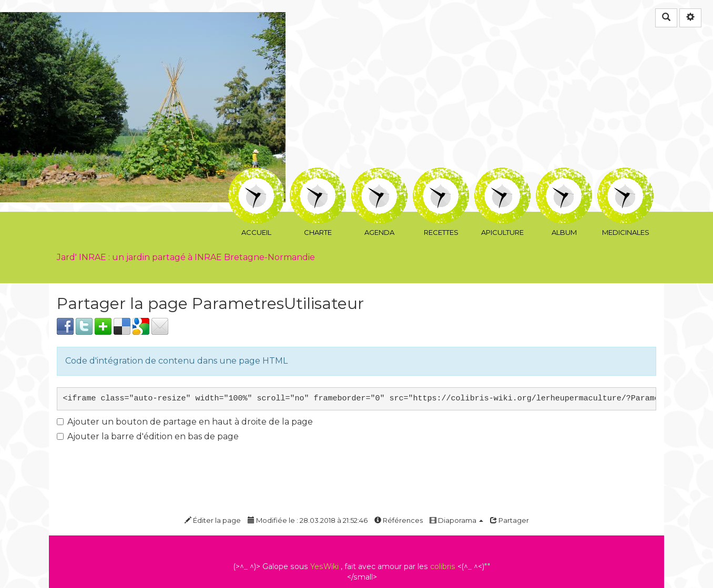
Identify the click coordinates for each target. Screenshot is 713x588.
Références (399, 520)
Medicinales (625, 175)
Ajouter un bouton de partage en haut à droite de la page (185, 422)
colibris (443, 566)
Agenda (379, 175)
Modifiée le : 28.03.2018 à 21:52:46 (308, 520)
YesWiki (324, 566)
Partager (510, 520)
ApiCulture (502, 175)
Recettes (441, 175)
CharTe (318, 175)
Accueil (256, 175)
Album (564, 175)
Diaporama (456, 520)
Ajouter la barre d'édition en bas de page (148, 436)
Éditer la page (213, 520)
